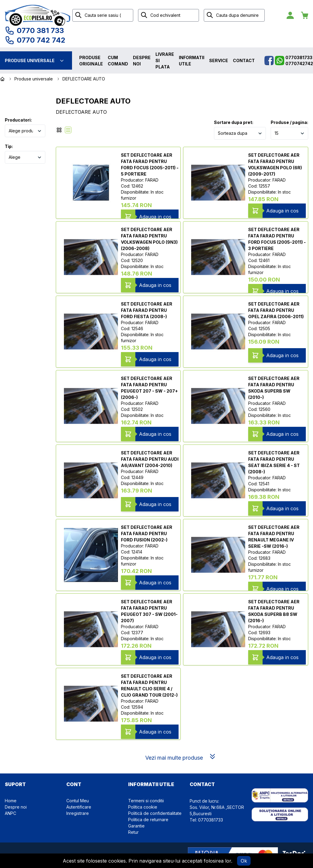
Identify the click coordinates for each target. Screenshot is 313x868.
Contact (244, 60)
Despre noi (142, 61)
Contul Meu (78, 801)
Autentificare (79, 807)
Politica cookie (143, 807)
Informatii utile (192, 61)
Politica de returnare (148, 820)
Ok (244, 861)
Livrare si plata (165, 60)
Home (11, 801)
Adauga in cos (155, 217)
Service (219, 60)
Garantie (136, 826)
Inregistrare (78, 813)
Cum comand (118, 61)
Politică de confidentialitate (155, 813)
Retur (133, 832)
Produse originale (91, 61)
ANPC (11, 813)
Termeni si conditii (146, 801)
